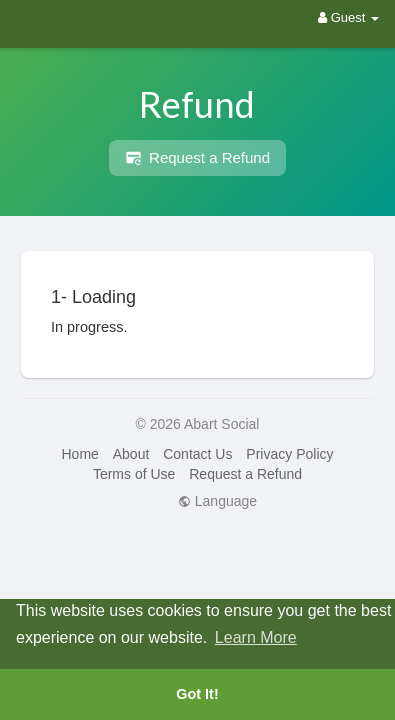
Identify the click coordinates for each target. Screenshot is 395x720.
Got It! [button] (197, 694)
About (131, 454)
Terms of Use (134, 474)
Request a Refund (197, 158)
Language (217, 501)
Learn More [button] (256, 637)
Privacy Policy (289, 454)
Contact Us (197, 454)
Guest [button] (348, 17)
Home (79, 454)
